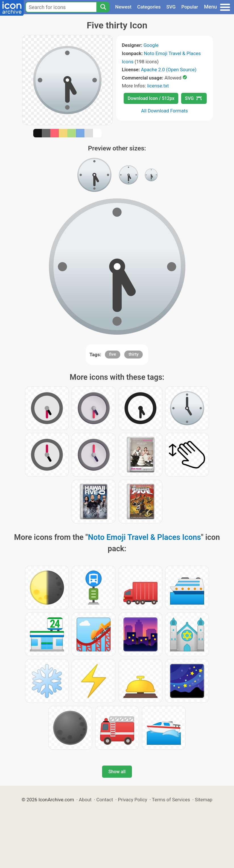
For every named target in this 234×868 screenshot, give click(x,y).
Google (151, 45)
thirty (133, 354)
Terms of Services (171, 800)
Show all (117, 772)
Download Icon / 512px (151, 98)
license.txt (158, 86)
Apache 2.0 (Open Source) (169, 70)
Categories (149, 7)
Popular (190, 7)
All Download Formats (164, 111)
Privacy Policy (132, 800)
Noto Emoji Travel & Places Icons (144, 537)
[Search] (103, 7)
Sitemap (204, 800)
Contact (105, 800)
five (113, 354)
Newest (123, 7)
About (85, 800)
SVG (171, 7)
